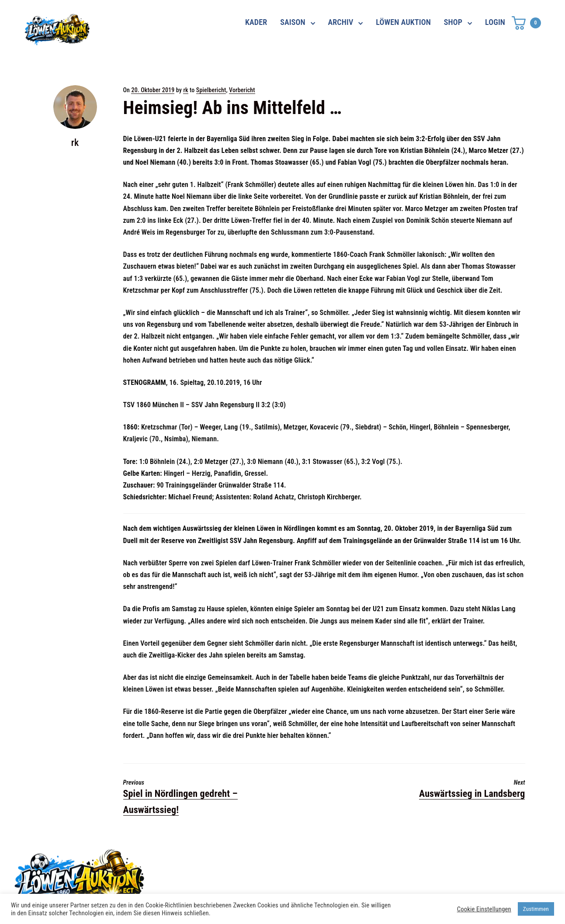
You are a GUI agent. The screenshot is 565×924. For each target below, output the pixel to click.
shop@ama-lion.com (231, 876)
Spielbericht (211, 90)
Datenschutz (402, 860)
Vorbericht (242, 90)
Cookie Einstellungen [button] (484, 909)
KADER (256, 22)
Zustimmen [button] (536, 909)
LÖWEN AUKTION (403, 22)
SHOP (453, 22)
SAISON (293, 22)
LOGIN (495, 22)
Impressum (399, 876)
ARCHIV (341, 22)
